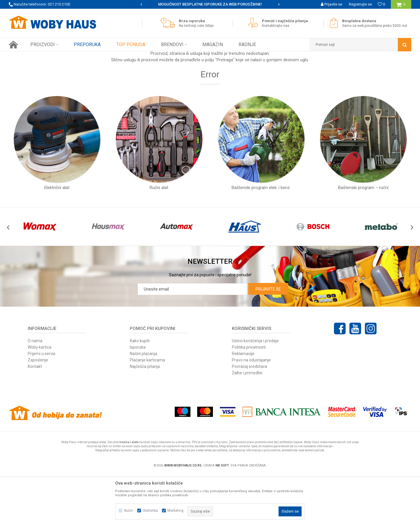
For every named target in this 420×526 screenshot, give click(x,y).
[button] (360, 45)
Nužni (128, 511)
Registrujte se (360, 4)
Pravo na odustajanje (251, 411)
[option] (147, 4)
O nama (35, 392)
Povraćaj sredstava (250, 418)
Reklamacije (243, 405)
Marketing (175, 511)
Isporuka (138, 399)
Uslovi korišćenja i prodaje (255, 392)
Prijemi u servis (42, 405)
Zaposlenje (38, 411)
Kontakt (35, 418)
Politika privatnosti (249, 399)
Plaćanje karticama (147, 411)
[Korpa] (401, 7)
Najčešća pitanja (145, 418)
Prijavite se (268, 340)
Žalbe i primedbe (247, 424)
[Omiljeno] (381, 4)
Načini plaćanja (143, 405)
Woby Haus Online (23, 56)
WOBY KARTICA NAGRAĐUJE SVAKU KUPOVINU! (147, 4)
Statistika (150, 511)
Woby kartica (40, 399)
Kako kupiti (140, 392)
